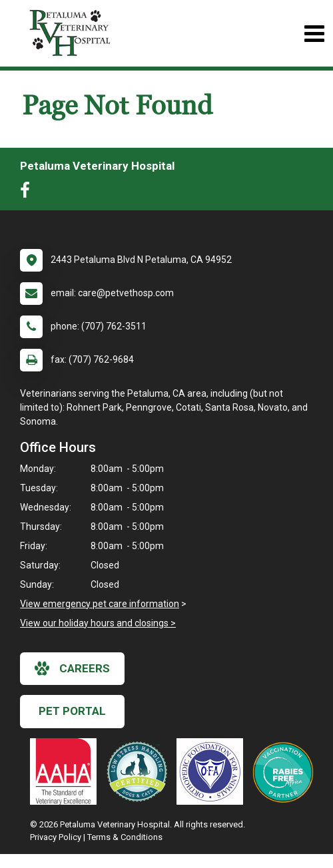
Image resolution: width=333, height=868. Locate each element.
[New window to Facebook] (28, 193)
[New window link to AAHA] (67, 771)
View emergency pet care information (100, 604)
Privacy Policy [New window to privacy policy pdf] (56, 837)
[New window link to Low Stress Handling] (140, 771)
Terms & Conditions (125, 837)
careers (72, 668)
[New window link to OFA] (213, 771)
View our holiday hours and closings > (98, 623)
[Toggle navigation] (314, 34)
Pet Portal (72, 711)
